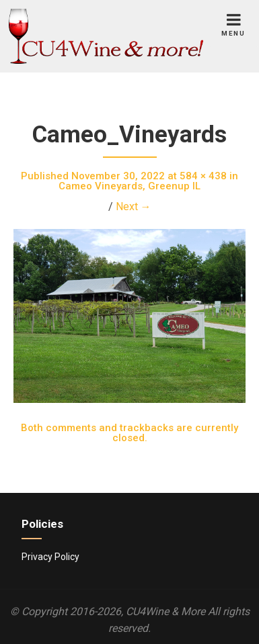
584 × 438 (203, 176)
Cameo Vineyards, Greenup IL (129, 186)
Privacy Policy (50, 557)
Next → (134, 206)
